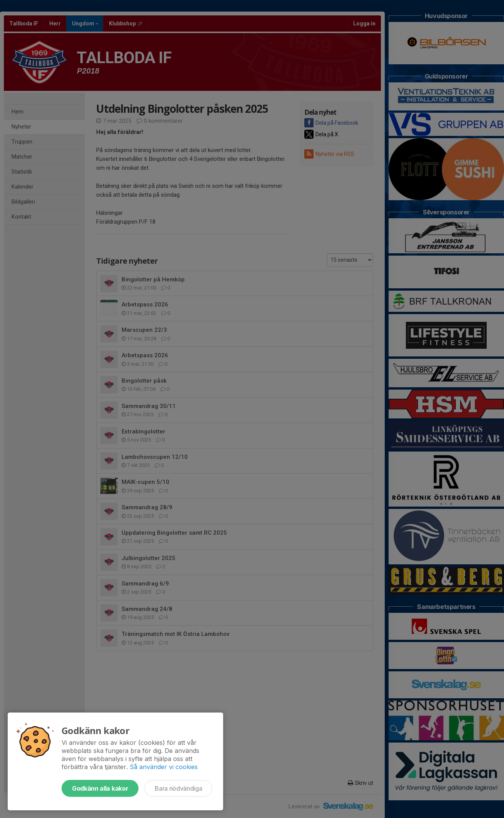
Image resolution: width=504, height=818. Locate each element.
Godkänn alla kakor (100, 788)
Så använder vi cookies (164, 767)
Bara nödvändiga (178, 788)
